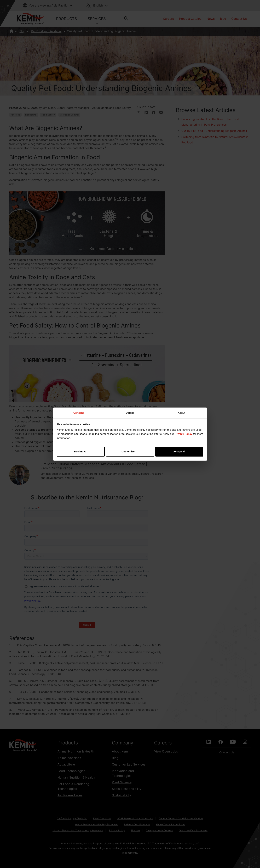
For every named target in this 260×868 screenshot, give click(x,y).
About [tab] (181, 413)
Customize (130, 451)
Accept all (179, 451)
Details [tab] (130, 413)
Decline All (81, 451)
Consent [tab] (79, 413)
